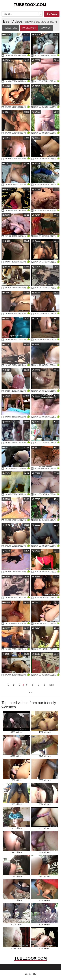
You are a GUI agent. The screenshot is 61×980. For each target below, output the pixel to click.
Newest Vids (11, 28)
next (52, 685)
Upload (52, 14)
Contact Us (30, 974)
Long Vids (45, 28)
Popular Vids (29, 28)
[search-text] (22, 14)
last (31, 692)
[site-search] (40, 14)
